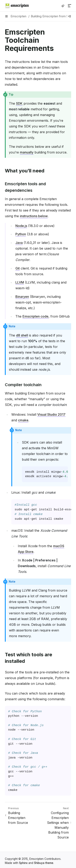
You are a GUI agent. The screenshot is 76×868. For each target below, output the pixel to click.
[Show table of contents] (70, 16)
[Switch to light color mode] (63, 6)
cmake (23, 420)
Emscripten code (35, 316)
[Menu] (70, 6)
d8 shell (22, 335)
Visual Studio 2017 (51, 414)
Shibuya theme (44, 863)
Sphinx (23, 863)
